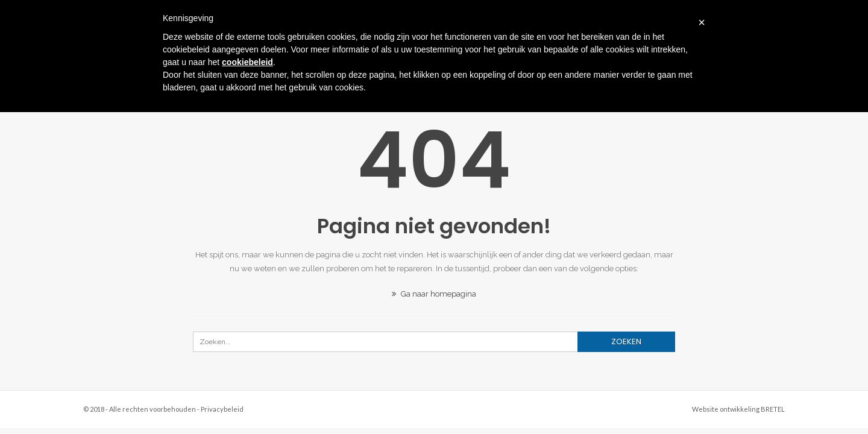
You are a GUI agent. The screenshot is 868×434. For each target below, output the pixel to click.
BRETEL (773, 409)
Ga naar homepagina (434, 294)
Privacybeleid (222, 409)
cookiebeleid (247, 62)
